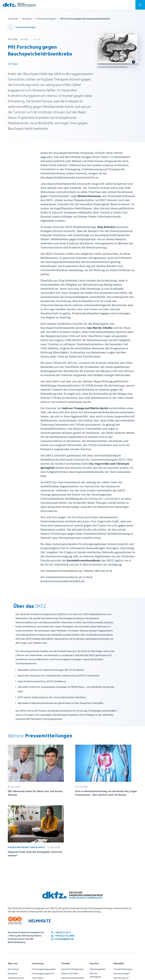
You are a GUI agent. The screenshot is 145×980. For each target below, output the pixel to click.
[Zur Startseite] (19, 5)
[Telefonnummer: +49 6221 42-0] (63, 932)
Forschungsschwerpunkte (44, 969)
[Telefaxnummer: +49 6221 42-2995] (63, 936)
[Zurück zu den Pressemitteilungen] (22, 27)
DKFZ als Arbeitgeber (96, 975)
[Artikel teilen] (13, 64)
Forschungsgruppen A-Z (43, 974)
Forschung (38, 963)
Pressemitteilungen (123, 969)
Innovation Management (72, 969)
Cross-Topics (38, 978)
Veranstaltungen (121, 974)
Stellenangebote (98, 969)
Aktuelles (119, 963)
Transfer (66, 963)
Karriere (94, 963)
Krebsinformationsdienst (73, 978)
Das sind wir (13, 969)
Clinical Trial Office (70, 974)
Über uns (13, 963)
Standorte (12, 974)
